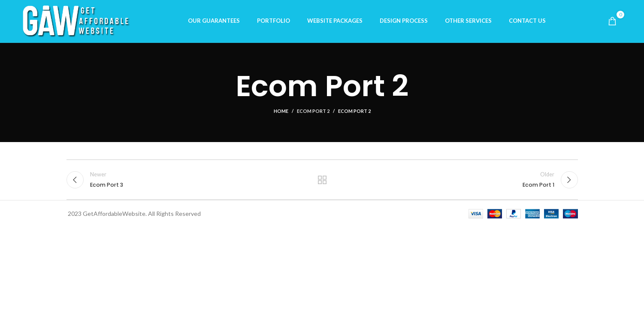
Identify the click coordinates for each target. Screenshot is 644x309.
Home (281, 114)
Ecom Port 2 (313, 114)
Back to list (322, 182)
